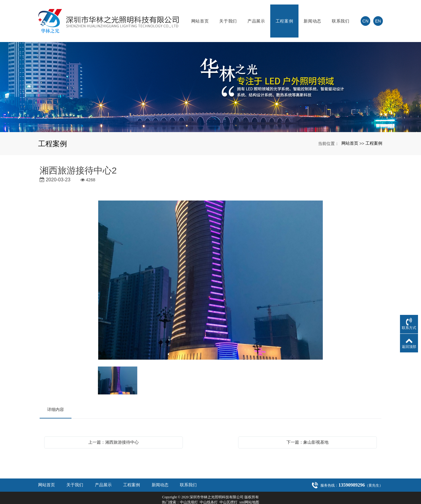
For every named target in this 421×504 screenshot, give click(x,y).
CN (365, 17)
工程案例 (285, 17)
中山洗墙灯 (189, 493)
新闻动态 (312, 17)
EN (378, 17)
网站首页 (200, 17)
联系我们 (341, 17)
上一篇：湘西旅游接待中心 (114, 433)
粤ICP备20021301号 (211, 498)
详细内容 (56, 400)
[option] (210, 272)
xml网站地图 (249, 493)
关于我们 (228, 17)
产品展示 (256, 17)
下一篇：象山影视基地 (307, 433)
